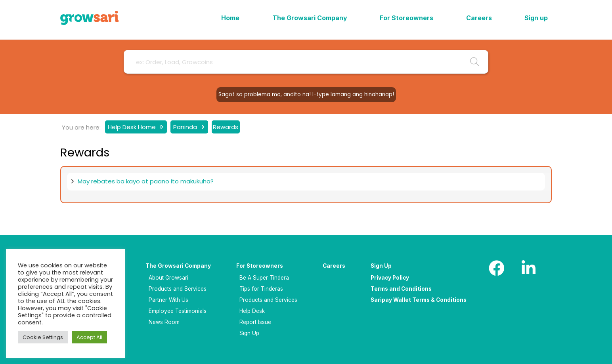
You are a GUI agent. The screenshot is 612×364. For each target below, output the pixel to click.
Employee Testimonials (178, 311)
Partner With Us (168, 300)
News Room (164, 322)
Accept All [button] (89, 337)
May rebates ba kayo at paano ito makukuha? (146, 181)
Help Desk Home (133, 127)
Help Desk (252, 311)
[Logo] (89, 18)
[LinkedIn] (528, 268)
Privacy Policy (390, 278)
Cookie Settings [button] (43, 337)
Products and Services (178, 289)
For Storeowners (260, 266)
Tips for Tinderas (261, 289)
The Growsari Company (178, 266)
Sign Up (249, 333)
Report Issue (255, 322)
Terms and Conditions (401, 289)
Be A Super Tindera (264, 278)
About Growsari (168, 278)
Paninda (186, 127)
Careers (334, 266)
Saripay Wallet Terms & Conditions (419, 300)
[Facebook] (497, 268)
